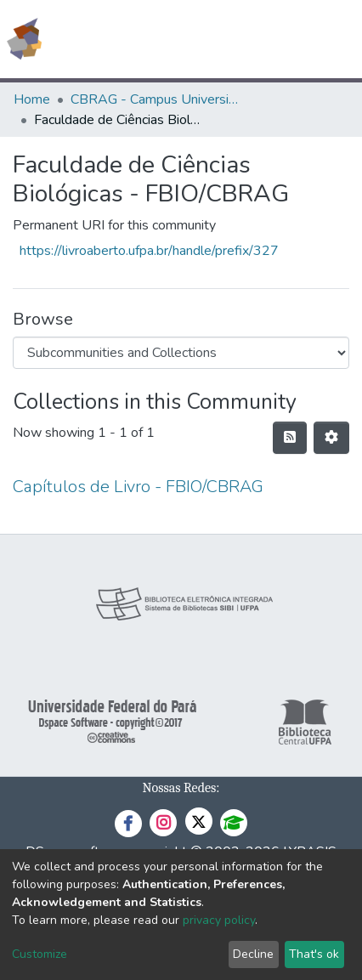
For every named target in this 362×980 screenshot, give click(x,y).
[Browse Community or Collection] (181, 353)
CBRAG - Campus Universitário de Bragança (156, 99)
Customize (40, 954)
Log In (285, 39)
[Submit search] (226, 39)
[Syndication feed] (290, 438)
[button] (250, 39)
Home (32, 99)
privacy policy (219, 920)
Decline (253, 954)
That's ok (314, 954)
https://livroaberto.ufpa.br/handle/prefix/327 (149, 251)
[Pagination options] (331, 438)
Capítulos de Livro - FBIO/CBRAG (138, 487)
